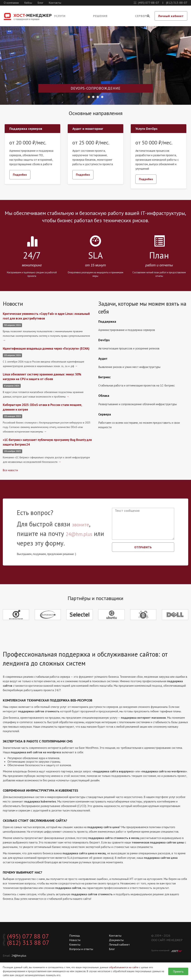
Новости (75, 940)
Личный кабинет (171, 16)
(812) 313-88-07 (177, 3)
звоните (83, 528)
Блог (40, 3)
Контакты (55, 3)
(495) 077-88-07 (149, 3)
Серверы (142, 16)
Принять (178, 971)
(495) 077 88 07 (31, 937)
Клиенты (75, 944)
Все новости (11, 474)
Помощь (75, 935)
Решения (100, 16)
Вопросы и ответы (81, 949)
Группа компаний (167, 951)
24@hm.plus (84, 538)
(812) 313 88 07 (31, 944)
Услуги (60, 16)
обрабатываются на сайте (124, 967)
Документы (116, 940)
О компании (11, 3)
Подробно (21, 175)
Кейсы (28, 3)
